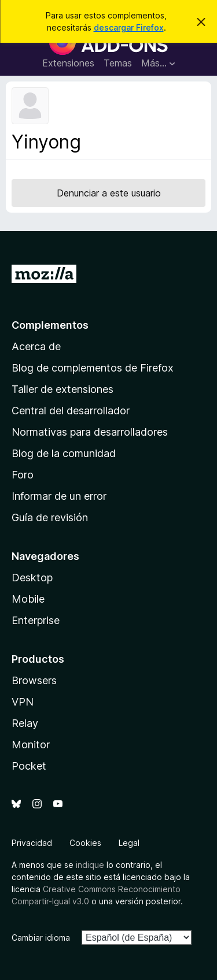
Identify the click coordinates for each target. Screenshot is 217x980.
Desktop (32, 578)
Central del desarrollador (71, 411)
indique (90, 865)
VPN (23, 702)
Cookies (85, 843)
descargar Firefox (129, 27)
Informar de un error (59, 496)
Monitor (31, 745)
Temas (118, 63)
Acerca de (36, 346)
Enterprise (36, 620)
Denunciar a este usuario (109, 193)
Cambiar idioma (41, 938)
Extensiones (68, 63)
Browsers (34, 680)
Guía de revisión (50, 517)
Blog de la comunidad (64, 453)
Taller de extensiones (62, 389)
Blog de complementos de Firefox (93, 368)
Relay (25, 723)
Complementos (50, 325)
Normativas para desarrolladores (90, 432)
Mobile (28, 599)
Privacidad (32, 843)
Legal (129, 843)
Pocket (29, 766)
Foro (23, 475)
